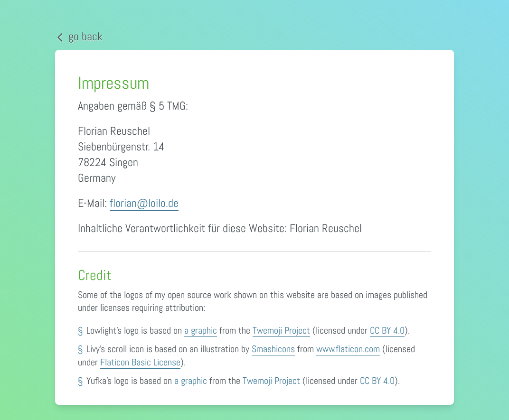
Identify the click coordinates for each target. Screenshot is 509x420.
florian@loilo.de (144, 203)
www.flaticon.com (348, 349)
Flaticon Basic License (140, 362)
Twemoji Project (281, 330)
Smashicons (273, 349)
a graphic (201, 330)
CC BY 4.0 (387, 330)
